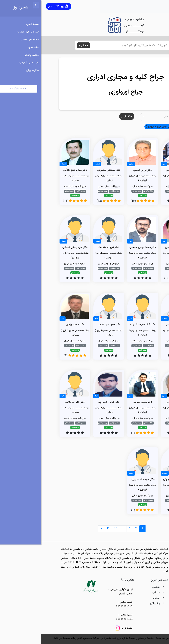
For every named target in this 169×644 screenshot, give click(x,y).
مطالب (115, 592)
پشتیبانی (114, 603)
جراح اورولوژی (85, 92)
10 (75, 529)
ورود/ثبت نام (17, 6)
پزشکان (115, 587)
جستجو (42, 45)
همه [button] (146, 127)
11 (67, 529)
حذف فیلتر (86, 116)
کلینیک (115, 598)
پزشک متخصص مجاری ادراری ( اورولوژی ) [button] (123, 127)
